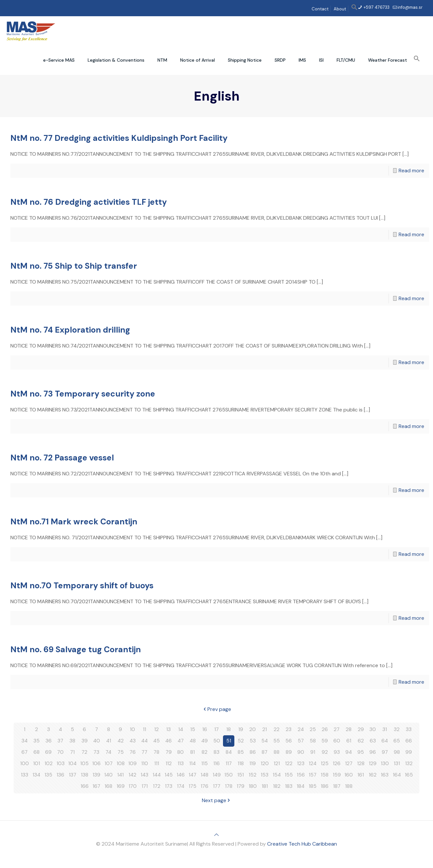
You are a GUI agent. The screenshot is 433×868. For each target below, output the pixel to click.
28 (349, 730)
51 (229, 741)
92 (325, 752)
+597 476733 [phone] (376, 7)
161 (361, 775)
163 (385, 775)
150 (229, 775)
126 (337, 764)
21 (265, 730)
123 (301, 764)
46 (169, 741)
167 (97, 786)
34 (24, 741)
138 (85, 775)
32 (397, 730)
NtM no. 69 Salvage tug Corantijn (76, 649)
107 (108, 764)
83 (216, 752)
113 (181, 764)
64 (385, 741)
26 (325, 730)
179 (241, 786)
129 (373, 764)
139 (96, 775)
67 (24, 752)
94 (349, 752)
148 (205, 775)
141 (121, 775)
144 (157, 775)
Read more (411, 171)
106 (96, 764)
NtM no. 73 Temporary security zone (83, 394)
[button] (354, 9)
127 (349, 764)
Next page (217, 800)
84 (229, 752)
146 (180, 775)
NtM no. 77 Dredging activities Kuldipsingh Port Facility (119, 138)
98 (397, 752)
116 (216, 764)
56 (289, 741)
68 (37, 752)
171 (144, 786)
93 (337, 752)
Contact (320, 9)
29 (361, 730)
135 (48, 775)
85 (241, 752)
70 (61, 752)
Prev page (217, 709)
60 (337, 741)
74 (108, 752)
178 (229, 786)
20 (253, 730)
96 (373, 752)
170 (132, 786)
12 (156, 730)
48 (192, 741)
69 (48, 752)
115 (204, 764)
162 (373, 775)
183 (289, 786)
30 (373, 730)
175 (193, 786)
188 (349, 786)
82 (204, 752)
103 (61, 764)
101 (37, 764)
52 (241, 741)
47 (181, 741)
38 (72, 741)
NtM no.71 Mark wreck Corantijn (74, 522)
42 (120, 741)
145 (168, 775)
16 (205, 730)
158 (325, 775)
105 (84, 764)
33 (409, 730)
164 (397, 775)
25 (313, 730)
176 (205, 786)
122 (289, 764)
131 (397, 764)
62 (361, 741)
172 (156, 786)
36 (49, 741)
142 (133, 775)
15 (193, 730)
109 (132, 764)
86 (253, 752)
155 (289, 775)
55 (277, 741)
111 (157, 764)
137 (72, 775)
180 (253, 786)
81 (192, 752)
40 (96, 741)
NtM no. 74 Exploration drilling (70, 330)
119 (253, 764)
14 (180, 730)
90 (301, 752)
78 (157, 752)
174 (181, 786)
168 (108, 786)
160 (349, 775)
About (340, 9)
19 (241, 730)
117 (229, 764)
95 (361, 752)
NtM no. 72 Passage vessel (62, 458)
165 (409, 775)
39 (85, 741)
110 (145, 764)
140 (109, 775)
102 (49, 764)
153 (265, 775)
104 (73, 764)
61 (349, 741)
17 (217, 730)
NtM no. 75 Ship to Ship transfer (74, 266)
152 (253, 775)
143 (145, 775)
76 (132, 752)
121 (277, 764)
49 (205, 741)
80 (180, 752)
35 (37, 741)
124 (313, 764)
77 (144, 752)
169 (121, 786)
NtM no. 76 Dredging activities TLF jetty (89, 202)
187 (337, 786)
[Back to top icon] (216, 835)
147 (192, 775)
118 (241, 764)
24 (301, 730)
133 (25, 775)
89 (289, 752)
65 (397, 741)
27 (337, 730)
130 (385, 764)
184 (301, 786)
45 (157, 741)
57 (301, 741)
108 (121, 764)
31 (385, 730)
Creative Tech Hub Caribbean (302, 844)
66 (409, 741)
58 (313, 741)
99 (409, 752)
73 (97, 752)
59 (325, 741)
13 (168, 730)
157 (313, 775)
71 (73, 752)
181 (265, 786)
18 (229, 730)
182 (277, 786)
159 (337, 775)
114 (193, 764)
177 (217, 786)
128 (361, 764)
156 (301, 775)
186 (325, 786)
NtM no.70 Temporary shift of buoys (82, 586)
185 (313, 786)
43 (132, 741)
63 (373, 741)
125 (325, 764)
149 (216, 775)
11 (144, 730)
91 (313, 752)
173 (168, 786)
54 (265, 741)
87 (265, 752)
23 (289, 730)
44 (144, 741)
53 (253, 741)
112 (169, 764)
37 (61, 741)
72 (85, 752)
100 (25, 764)
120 (265, 764)
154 (277, 775)
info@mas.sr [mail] (410, 7)
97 (385, 752)
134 (37, 775)
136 (60, 775)
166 (85, 786)
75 (120, 752)
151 (241, 775)
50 (217, 741)
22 (277, 730)
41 (108, 741)
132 (409, 764)
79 (168, 752)
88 (277, 752)
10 (132, 730)
